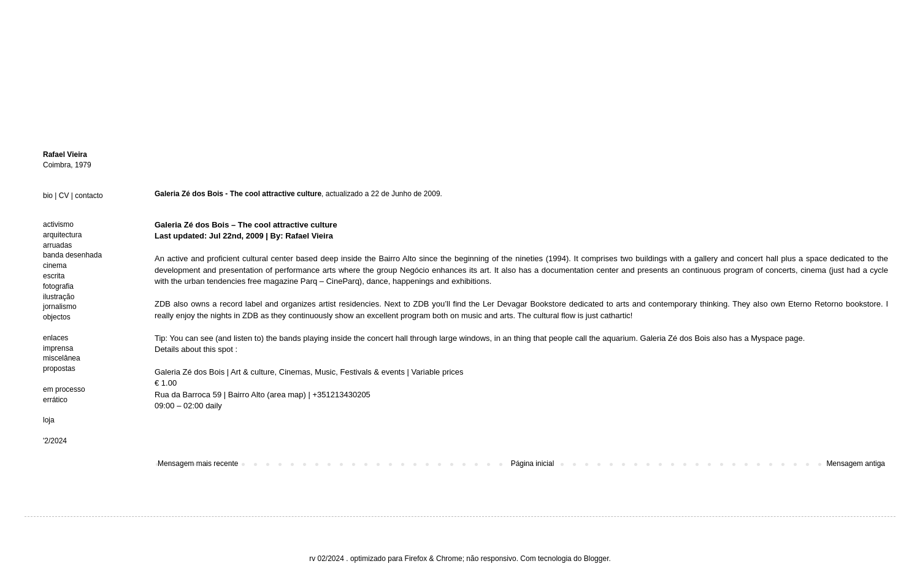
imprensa (58, 348)
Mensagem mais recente (198, 464)
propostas (59, 368)
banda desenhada (72, 255)
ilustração (59, 297)
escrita (54, 276)
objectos (57, 317)
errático (55, 400)
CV (64, 196)
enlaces (56, 338)
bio (48, 196)
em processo (64, 389)
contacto (89, 196)
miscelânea (62, 358)
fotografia (58, 286)
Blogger (596, 559)
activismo (58, 224)
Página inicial (533, 464)
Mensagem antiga (856, 464)
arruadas (57, 245)
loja (49, 420)
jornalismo (60, 307)
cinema (55, 265)
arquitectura (62, 235)
